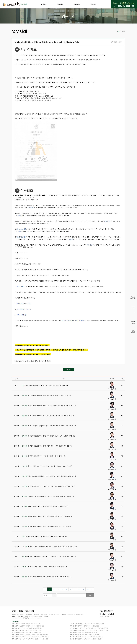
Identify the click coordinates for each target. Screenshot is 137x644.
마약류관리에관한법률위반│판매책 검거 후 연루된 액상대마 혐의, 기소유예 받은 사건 (47, 516)
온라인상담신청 (133, 332)
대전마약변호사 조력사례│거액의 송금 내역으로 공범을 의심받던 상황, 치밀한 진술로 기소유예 (50, 547)
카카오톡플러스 (133, 322)
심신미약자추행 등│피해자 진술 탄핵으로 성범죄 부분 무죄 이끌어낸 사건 (44, 567)
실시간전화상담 (133, 307)
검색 (90, 595)
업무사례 (60, 4)
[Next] (92, 589)
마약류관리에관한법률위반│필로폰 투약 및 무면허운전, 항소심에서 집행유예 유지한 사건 (48, 436)
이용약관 (21, 611)
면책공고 (14, 611)
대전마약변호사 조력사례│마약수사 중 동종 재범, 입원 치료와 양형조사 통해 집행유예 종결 (49, 426)
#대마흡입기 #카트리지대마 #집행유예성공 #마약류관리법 (33, 361)
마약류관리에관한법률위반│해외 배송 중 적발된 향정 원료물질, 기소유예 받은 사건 (47, 466)
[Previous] (45, 589)
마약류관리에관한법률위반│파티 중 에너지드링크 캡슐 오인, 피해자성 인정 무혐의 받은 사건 (49, 557)
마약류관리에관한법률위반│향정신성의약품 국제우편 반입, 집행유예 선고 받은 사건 (47, 577)
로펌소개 (44, 4)
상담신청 (93, 4)
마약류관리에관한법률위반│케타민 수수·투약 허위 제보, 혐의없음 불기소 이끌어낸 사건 (48, 486)
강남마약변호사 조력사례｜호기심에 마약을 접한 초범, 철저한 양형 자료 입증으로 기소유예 (49, 476)
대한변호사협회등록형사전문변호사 (133, 297)
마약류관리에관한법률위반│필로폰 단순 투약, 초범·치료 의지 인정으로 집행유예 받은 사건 (49, 406)
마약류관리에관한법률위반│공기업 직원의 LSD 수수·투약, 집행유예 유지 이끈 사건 (47, 446)
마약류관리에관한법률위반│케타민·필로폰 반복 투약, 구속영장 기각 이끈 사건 (44, 536)
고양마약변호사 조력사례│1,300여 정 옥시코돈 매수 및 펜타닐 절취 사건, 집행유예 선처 (48, 496)
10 (88, 589)
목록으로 (68, 370)
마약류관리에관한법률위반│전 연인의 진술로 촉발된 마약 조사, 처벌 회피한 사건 (46, 526)
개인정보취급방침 (29, 611)
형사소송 (77, 4)
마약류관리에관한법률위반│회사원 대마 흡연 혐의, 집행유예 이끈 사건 (43, 456)
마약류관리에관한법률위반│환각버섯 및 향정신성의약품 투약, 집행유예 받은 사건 (46, 396)
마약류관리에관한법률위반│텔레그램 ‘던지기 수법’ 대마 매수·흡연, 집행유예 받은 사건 (48, 416)
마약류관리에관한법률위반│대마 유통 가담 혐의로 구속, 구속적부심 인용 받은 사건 (46, 386)
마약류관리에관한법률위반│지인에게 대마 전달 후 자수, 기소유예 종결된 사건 (45, 506)
